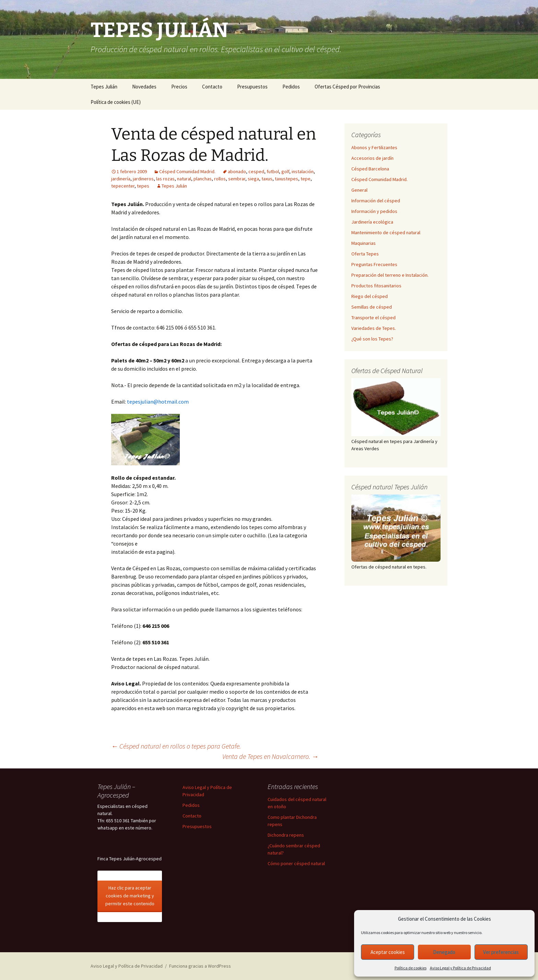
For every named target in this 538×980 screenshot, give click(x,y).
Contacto (212, 87)
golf (285, 171)
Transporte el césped (373, 318)
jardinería (121, 179)
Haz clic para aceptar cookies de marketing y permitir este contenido (130, 896)
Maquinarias (364, 243)
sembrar (237, 179)
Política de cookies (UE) (116, 102)
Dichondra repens (286, 835)
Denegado (444, 952)
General (359, 190)
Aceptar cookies (388, 952)
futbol (273, 171)
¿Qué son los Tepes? (372, 339)
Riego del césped (370, 296)
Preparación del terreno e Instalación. (390, 275)
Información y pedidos (374, 211)
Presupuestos (252, 87)
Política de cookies (411, 968)
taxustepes (286, 179)
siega (253, 179)
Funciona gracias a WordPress (200, 966)
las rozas (165, 179)
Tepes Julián (104, 87)
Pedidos (291, 87)
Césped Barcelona (370, 169)
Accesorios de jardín (372, 158)
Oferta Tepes (365, 254)
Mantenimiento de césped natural (386, 232)
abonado (237, 171)
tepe (306, 179)
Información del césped (376, 201)
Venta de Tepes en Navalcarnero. (270, 756)
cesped (256, 171)
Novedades (144, 87)
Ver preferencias (501, 952)
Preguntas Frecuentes (374, 264)
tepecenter (123, 186)
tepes (143, 186)
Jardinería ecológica (372, 222)
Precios (179, 87)
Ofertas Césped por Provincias (347, 87)
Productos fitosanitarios (376, 286)
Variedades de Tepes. (374, 328)
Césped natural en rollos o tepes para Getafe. (176, 746)
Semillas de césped (372, 307)
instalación (303, 171)
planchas (203, 179)
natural (184, 179)
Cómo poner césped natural (296, 863)
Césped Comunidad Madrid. (187, 171)
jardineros (143, 179)
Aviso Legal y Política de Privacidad (460, 968)
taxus (267, 179)
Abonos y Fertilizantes (374, 147)
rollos (220, 179)
